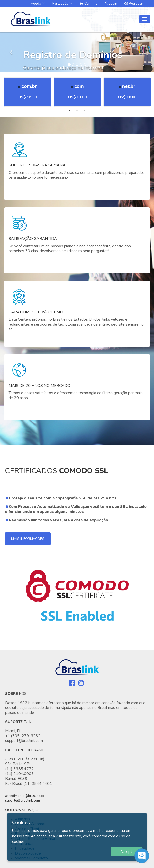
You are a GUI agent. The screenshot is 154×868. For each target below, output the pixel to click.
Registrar (134, 4)
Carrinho (88, 4)
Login (111, 4)
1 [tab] (70, 110)
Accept (126, 851)
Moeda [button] (38, 4)
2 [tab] (77, 110)
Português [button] (62, 4)
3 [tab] (84, 110)
